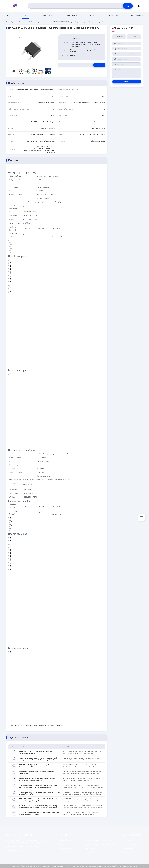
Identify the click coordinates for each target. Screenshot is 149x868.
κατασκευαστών (47, 15)
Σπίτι (8, 15)
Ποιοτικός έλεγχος (127, 849)
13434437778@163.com (23, 847)
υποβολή (127, 81)
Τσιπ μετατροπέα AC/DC (30, 726)
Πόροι (93, 15)
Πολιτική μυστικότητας (128, 853)
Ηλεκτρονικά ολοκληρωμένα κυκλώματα (51, 726)
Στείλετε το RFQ (113, 15)
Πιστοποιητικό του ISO (129, 845)
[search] (128, 6)
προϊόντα (25, 15)
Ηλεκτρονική (18, 726)
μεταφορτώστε (137, 15)
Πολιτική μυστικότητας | (19, 866)
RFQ (99, 65)
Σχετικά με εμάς (72, 15)
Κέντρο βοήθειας (127, 857)
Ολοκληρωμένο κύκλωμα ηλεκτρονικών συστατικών (35, 22)
